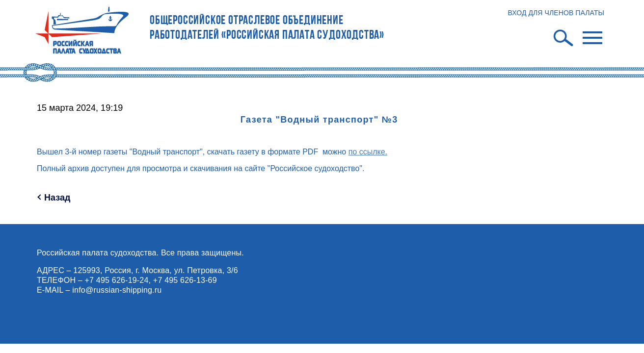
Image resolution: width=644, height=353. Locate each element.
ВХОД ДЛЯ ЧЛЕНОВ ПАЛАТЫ (556, 13)
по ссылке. (368, 152)
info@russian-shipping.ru (117, 290)
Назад (57, 198)
